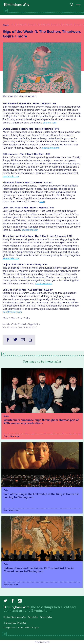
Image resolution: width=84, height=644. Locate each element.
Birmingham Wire (17, 5)
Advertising (33, 617)
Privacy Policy (46, 617)
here (42, 201)
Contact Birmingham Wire (15, 617)
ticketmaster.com (12, 312)
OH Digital (34, 628)
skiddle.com (50, 123)
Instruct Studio (17, 628)
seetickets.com (51, 148)
